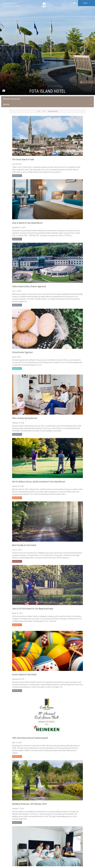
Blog (44, 111)
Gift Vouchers (85, 82)
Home (39, 111)
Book (87, 3)
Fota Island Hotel (53, 111)
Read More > (17, 176)
